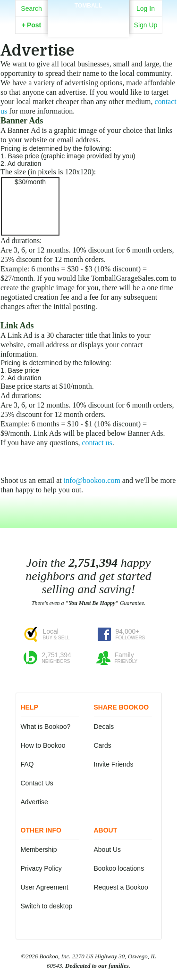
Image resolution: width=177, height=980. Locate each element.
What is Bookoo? (46, 727)
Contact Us (37, 783)
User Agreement (45, 887)
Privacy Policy (41, 868)
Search (31, 8)
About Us (108, 849)
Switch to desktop (47, 906)
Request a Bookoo (121, 887)
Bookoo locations (119, 868)
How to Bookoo (43, 745)
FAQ (27, 764)
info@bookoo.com (92, 480)
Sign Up (146, 25)
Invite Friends (114, 764)
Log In (146, 8)
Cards (103, 745)
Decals (104, 727)
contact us (97, 443)
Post (32, 25)
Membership (39, 849)
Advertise (34, 802)
